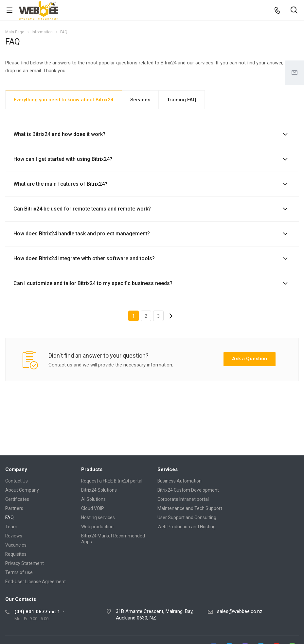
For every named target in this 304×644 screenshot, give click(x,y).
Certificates (17, 499)
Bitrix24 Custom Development (188, 490)
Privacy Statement (25, 563)
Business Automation (179, 481)
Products (92, 469)
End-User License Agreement (36, 582)
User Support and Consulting (187, 517)
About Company (22, 490)
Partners (14, 508)
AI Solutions (93, 499)
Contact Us (17, 481)
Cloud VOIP (93, 508)
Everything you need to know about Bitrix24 (64, 100)
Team (11, 527)
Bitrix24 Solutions (99, 490)
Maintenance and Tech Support (190, 508)
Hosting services (98, 517)
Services (140, 100)
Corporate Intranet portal (183, 499)
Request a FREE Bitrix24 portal (112, 481)
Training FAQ (182, 100)
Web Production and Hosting (187, 527)
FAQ (9, 517)
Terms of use (19, 572)
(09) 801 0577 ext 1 (37, 612)
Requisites (16, 554)
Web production (97, 527)
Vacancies (16, 545)
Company (16, 469)
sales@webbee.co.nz (240, 611)
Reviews (14, 536)
